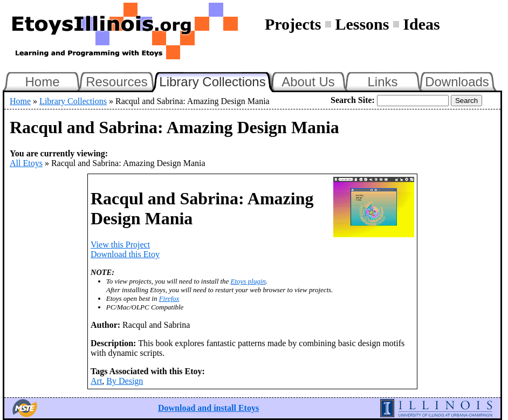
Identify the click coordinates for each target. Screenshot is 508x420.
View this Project (120, 245)
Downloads (457, 82)
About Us (308, 82)
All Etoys (26, 163)
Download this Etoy (125, 254)
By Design (125, 381)
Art (96, 381)
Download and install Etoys (208, 408)
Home (42, 82)
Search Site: (353, 100)
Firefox (169, 298)
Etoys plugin (248, 281)
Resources (117, 82)
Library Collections (217, 80)
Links (382, 82)
